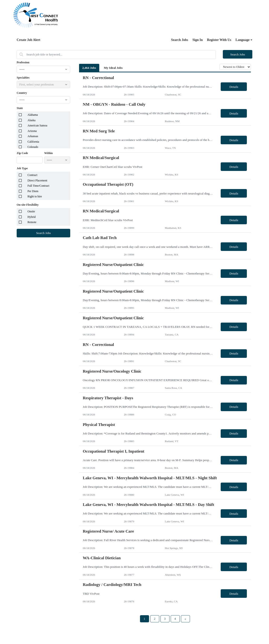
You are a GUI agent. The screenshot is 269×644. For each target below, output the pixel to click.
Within (49, 153)
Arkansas (33, 136)
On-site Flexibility (28, 205)
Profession (23, 62)
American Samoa (37, 125)
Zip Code (22, 153)
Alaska (32, 120)
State (20, 108)
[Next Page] (185, 619)
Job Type (22, 168)
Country (22, 93)
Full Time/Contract (39, 186)
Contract (32, 175)
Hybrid (32, 217)
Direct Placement (37, 180)
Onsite (31, 211)
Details (234, 87)
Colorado (33, 147)
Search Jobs (180, 40)
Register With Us (219, 40)
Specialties (23, 78)
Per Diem (33, 191)
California (33, 142)
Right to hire (35, 196)
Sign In (197, 40)
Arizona (32, 131)
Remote (32, 222)
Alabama (33, 115)
